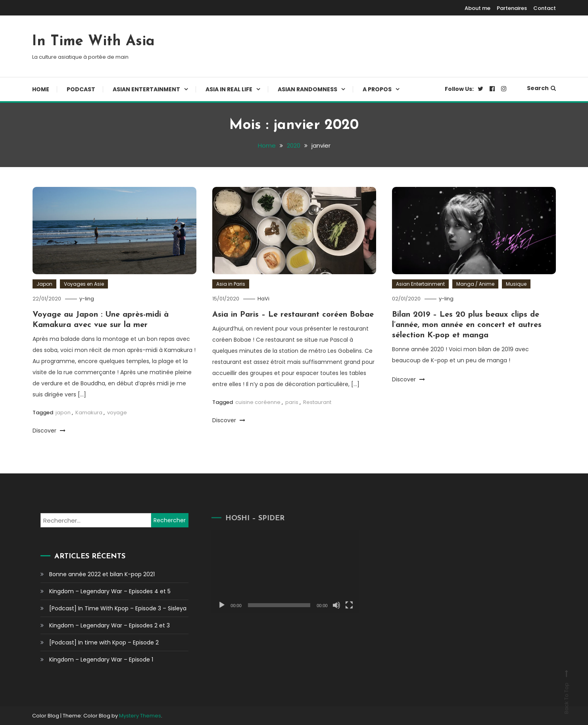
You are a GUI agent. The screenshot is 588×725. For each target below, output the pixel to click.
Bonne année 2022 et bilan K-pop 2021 (102, 574)
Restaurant (317, 402)
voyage (117, 412)
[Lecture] (213, 605)
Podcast (81, 89)
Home (41, 89)
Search (541, 88)
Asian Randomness (307, 89)
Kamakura (89, 412)
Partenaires (512, 8)
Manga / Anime (475, 284)
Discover (49, 431)
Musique (516, 284)
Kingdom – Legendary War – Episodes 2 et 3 (109, 625)
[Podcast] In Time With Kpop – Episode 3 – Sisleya (117, 608)
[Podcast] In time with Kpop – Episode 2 (104, 642)
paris (292, 402)
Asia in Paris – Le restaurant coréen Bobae (293, 315)
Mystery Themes (140, 716)
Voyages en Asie (84, 284)
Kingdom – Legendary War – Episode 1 (101, 660)
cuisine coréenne (258, 402)
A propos (377, 89)
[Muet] (327, 605)
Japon (44, 284)
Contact (545, 8)
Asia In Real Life (229, 89)
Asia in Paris (231, 284)
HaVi (263, 299)
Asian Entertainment (146, 89)
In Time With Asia (93, 42)
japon (63, 412)
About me (478, 8)
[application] (277, 571)
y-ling (87, 299)
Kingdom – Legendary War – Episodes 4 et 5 (110, 591)
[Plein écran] (340, 605)
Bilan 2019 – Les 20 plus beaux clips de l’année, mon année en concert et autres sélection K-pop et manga (467, 325)
